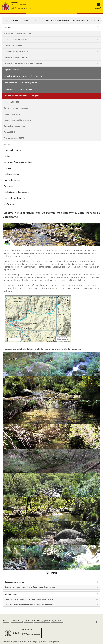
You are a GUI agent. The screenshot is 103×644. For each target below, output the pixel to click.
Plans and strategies (12, 180)
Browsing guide (42, 621)
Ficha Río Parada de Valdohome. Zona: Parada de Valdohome (29, 599)
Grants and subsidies (12, 150)
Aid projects (9, 186)
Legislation (8, 168)
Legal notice (57, 621)
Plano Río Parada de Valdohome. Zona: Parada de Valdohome (29, 604)
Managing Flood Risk (12, 102)
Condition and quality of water (16, 51)
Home (8, 20)
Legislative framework (13, 70)
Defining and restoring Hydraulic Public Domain (50, 20)
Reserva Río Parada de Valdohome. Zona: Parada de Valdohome (30, 587)
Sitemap (29, 621)
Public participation (12, 174)
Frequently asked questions (15, 198)
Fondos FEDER (10, 132)
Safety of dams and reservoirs (16, 108)
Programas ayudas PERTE (14, 138)
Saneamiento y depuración (15, 126)
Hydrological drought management (18, 120)
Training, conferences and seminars (18, 162)
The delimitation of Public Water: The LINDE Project (24, 76)
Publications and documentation (17, 192)
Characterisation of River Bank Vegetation (20, 83)
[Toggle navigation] (97, 6)
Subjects (24, 20)
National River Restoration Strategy (18, 89)
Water (16, 20)
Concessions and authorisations (17, 39)
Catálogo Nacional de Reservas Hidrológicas (21, 96)
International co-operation (14, 45)
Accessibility (17, 621)
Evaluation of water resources (16, 57)
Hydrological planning (13, 114)
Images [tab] (51, 573)
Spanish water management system (18, 33)
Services (7, 144)
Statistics (7, 156)
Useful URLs (9, 204)
